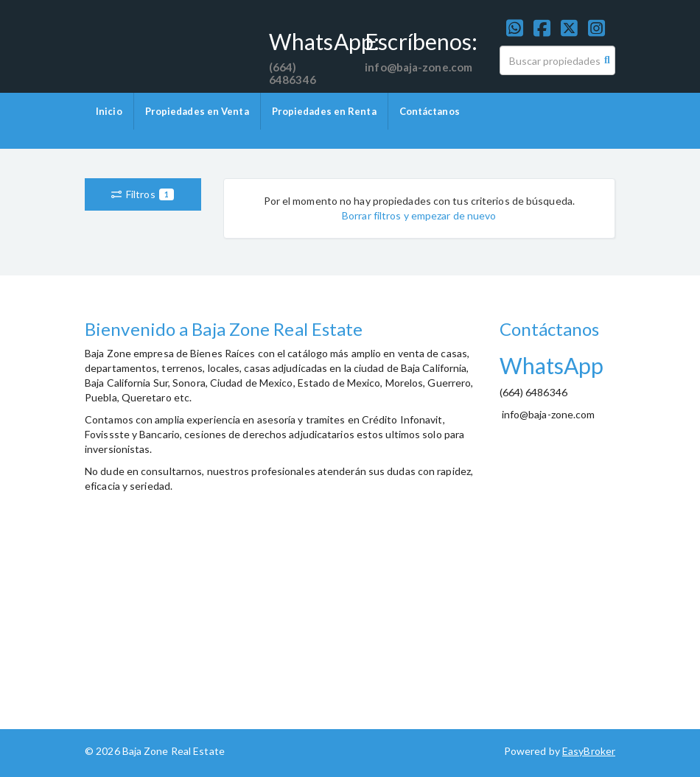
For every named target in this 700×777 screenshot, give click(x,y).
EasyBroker (589, 751)
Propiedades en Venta (197, 111)
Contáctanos (430, 111)
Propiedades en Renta (324, 111)
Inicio (109, 111)
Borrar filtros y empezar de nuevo (419, 215)
